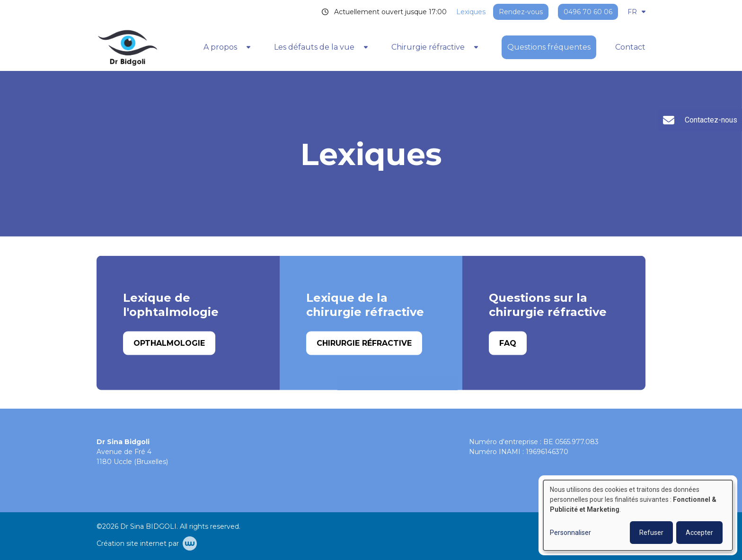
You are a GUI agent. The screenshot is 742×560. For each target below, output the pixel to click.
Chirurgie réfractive (364, 343)
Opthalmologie (169, 343)
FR (636, 12)
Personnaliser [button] (570, 533)
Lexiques (471, 12)
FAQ (508, 343)
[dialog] (638, 515)
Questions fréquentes (549, 47)
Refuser (651, 533)
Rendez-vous (521, 12)
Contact (630, 47)
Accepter (699, 533)
